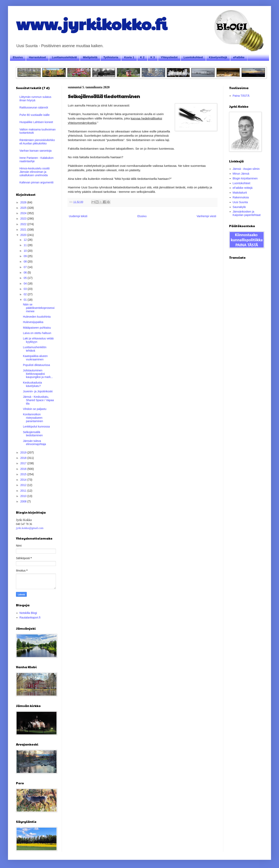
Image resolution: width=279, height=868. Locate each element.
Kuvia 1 (129, 57)
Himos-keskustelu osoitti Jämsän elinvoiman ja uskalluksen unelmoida (35, 172)
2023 (24, 219)
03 (25, 289)
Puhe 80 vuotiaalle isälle (35, 115)
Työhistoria (111, 57)
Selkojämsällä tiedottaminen (33, 434)
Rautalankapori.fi (30, 617)
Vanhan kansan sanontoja (36, 151)
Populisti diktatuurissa (36, 365)
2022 (24, 224)
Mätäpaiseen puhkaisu (37, 328)
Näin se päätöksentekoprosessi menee (39, 308)
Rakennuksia (241, 197)
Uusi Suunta (240, 202)
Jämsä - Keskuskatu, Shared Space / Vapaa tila (38, 400)
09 (25, 256)
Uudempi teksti (78, 216)
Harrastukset (38, 57)
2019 (24, 452)
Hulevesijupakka (33, 322)
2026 (24, 202)
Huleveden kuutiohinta (37, 317)
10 (25, 251)
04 (25, 283)
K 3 (153, 57)
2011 (24, 491)
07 (25, 267)
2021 (24, 230)
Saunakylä (239, 207)
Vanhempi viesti (206, 216)
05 (25, 278)
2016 (24, 469)
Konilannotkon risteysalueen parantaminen (33, 418)
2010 (24, 496)
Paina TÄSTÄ (241, 96)
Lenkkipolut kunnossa (36, 427)
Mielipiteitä (90, 57)
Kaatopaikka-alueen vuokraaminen (35, 358)
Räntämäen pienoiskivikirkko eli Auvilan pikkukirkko (37, 142)
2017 (24, 463)
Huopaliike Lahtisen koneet (36, 122)
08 (25, 261)
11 (25, 245)
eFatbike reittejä (243, 188)
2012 (24, 485)
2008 (24, 501)
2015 (24, 474)
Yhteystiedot (169, 57)
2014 (24, 480)
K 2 (142, 57)
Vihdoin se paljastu (35, 409)
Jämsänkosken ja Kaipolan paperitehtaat (247, 213)
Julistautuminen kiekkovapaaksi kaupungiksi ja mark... (38, 374)
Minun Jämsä (241, 174)
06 (25, 272)
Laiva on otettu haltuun (37, 333)
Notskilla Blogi (28, 613)
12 (25, 240)
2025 (24, 208)
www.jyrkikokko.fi (92, 24)
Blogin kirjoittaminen (245, 178)
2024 (24, 213)
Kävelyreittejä (218, 57)
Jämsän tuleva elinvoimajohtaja (34, 443)
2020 (24, 235)
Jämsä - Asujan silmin (246, 169)
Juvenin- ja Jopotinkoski (38, 391)
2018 (24, 458)
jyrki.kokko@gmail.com (30, 528)
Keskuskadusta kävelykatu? (32, 384)
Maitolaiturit (240, 193)
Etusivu (18, 57)
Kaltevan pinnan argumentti (37, 182)
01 (25, 300)
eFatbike (239, 57)
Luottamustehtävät (64, 57)
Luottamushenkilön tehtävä (35, 349)
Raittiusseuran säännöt (34, 107)
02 (25, 294)
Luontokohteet (193, 57)
